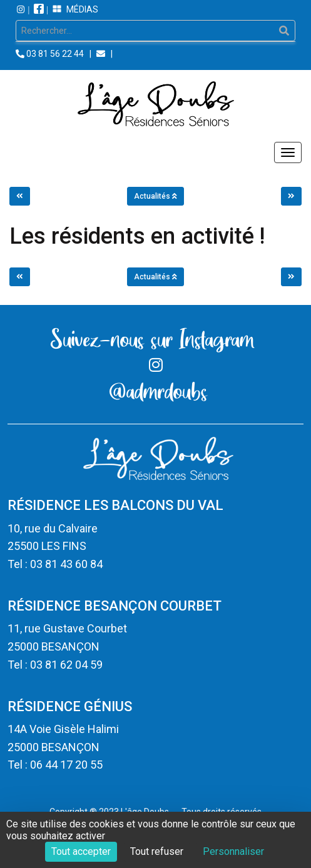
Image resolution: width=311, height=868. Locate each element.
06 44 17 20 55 (66, 765)
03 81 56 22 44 (55, 54)
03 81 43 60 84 (66, 564)
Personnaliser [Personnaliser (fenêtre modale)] (233, 851)
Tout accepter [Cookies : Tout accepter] (81, 851)
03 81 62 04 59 (66, 665)
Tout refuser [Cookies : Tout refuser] (157, 851)
